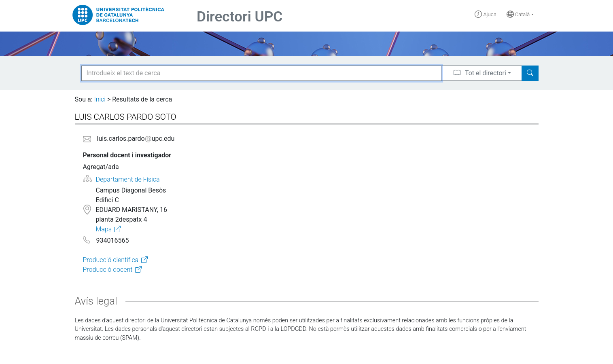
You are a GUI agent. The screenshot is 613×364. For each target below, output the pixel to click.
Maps (103, 229)
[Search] (530, 73)
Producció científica (111, 260)
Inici (100, 99)
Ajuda (486, 14)
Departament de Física (128, 179)
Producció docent (108, 270)
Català (518, 14)
